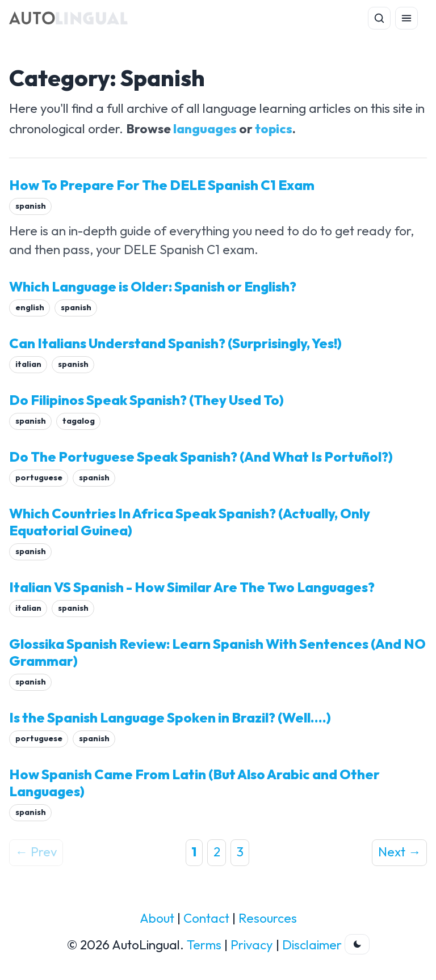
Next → (399, 852)
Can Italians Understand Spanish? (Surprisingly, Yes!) (175, 343)
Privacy (252, 945)
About (157, 918)
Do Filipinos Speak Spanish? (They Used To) (146, 400)
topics (274, 129)
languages (205, 129)
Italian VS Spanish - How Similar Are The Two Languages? (192, 587)
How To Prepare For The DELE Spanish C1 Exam (162, 185)
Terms (204, 945)
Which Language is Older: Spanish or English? (153, 286)
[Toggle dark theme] (357, 944)
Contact (206, 918)
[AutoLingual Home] (68, 18)
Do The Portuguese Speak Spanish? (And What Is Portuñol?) (201, 457)
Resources (268, 918)
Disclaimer (312, 945)
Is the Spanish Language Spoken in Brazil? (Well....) (170, 717)
